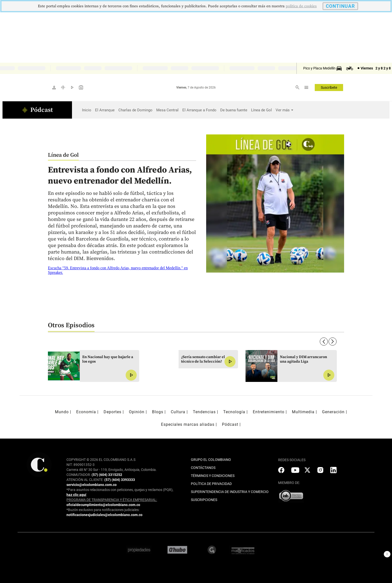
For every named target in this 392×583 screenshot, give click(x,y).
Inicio (87, 110)
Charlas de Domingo (135, 110)
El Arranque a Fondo (199, 110)
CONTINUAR (340, 6)
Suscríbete (329, 88)
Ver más (283, 110)
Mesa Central (167, 110)
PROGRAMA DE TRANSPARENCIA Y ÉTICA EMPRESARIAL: (112, 500)
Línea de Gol (261, 110)
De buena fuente (234, 110)
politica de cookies (301, 6)
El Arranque (105, 110)
